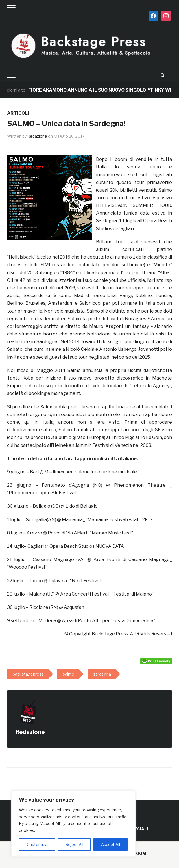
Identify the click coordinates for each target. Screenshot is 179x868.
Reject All (74, 844)
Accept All (111, 844)
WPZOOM (136, 853)
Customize (37, 844)
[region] (73, 824)
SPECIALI (138, 829)
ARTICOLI (18, 113)
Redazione (37, 136)
